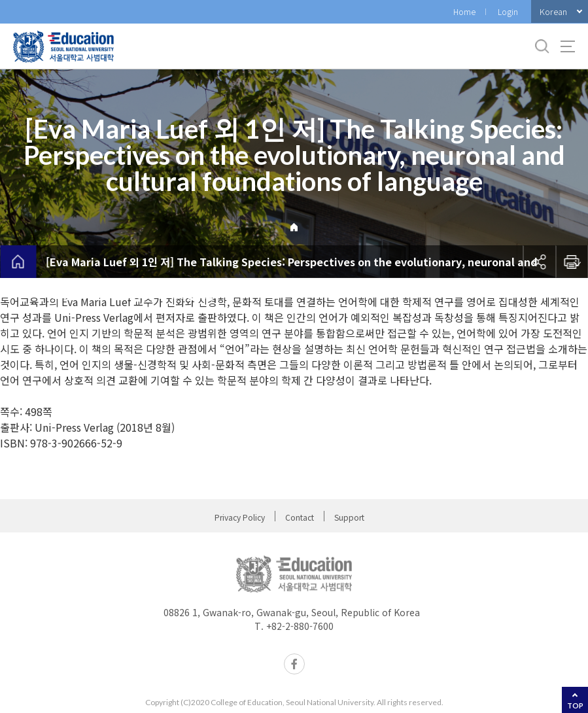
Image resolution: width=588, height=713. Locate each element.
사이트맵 (568, 46)
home (18, 262)
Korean (553, 11)
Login (508, 11)
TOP (575, 705)
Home (464, 11)
